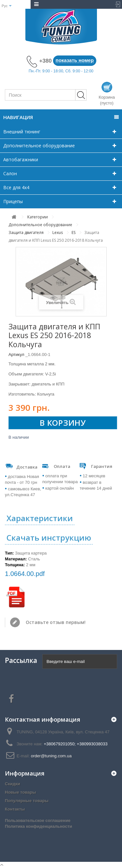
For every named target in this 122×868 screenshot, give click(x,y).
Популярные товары (27, 801)
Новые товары (20, 792)
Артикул (16, 355)
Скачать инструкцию (49, 538)
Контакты (15, 809)
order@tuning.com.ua (51, 756)
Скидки (13, 784)
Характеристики (40, 518)
